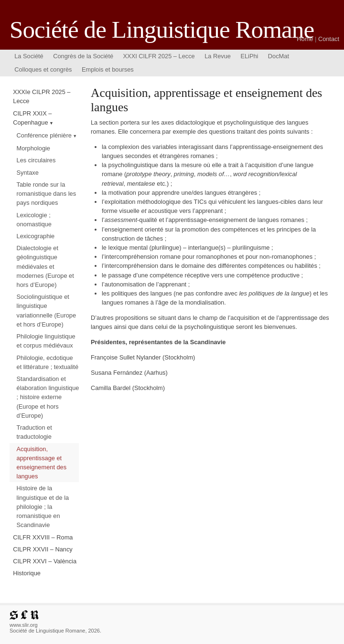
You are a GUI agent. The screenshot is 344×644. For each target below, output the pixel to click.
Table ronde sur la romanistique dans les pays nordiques (46, 194)
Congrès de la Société (83, 56)
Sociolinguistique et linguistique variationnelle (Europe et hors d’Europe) (47, 311)
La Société (29, 56)
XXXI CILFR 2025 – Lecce (159, 56)
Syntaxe (28, 173)
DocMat (279, 56)
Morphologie (33, 148)
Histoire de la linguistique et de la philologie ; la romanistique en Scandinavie (43, 507)
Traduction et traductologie (34, 432)
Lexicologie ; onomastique (34, 220)
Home (305, 39)
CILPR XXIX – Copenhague (32, 118)
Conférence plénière (44, 135)
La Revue (218, 56)
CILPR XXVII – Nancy (43, 549)
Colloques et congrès (43, 69)
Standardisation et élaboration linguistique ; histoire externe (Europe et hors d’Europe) (48, 397)
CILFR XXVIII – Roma (43, 537)
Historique (27, 573)
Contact (329, 39)
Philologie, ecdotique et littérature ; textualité (48, 362)
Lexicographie (36, 236)
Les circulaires (36, 160)
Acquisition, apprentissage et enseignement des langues (42, 463)
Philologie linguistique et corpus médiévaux (46, 341)
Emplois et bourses (108, 69)
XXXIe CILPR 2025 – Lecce (42, 96)
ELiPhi (249, 56)
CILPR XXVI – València (45, 561)
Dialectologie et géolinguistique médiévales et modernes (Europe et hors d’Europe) (45, 266)
